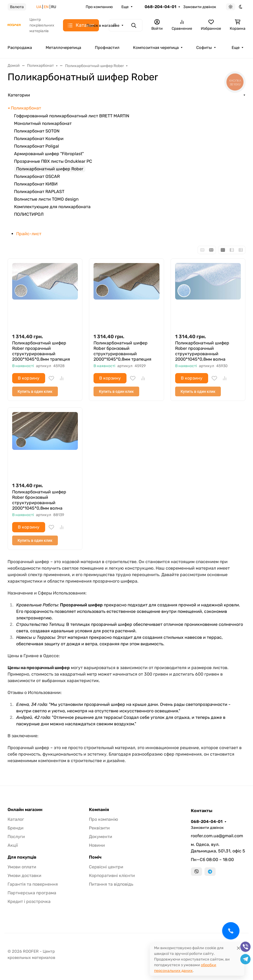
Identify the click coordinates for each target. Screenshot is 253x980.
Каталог (16, 819)
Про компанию (99, 7)
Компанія (99, 810)
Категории (19, 95)
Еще (125, 7)
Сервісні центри (106, 867)
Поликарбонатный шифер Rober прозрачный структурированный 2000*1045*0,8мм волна (202, 351)
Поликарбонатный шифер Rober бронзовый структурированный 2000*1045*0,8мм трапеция (122, 351)
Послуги (16, 837)
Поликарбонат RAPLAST (39, 192)
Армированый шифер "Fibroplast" (49, 154)
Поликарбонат (26, 108)
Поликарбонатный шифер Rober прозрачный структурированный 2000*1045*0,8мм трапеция (41, 351)
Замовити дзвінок (200, 7)
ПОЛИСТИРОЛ (29, 214)
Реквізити (99, 828)
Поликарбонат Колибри (39, 139)
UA (39, 7)
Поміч (95, 857)
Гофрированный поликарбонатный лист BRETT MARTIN (72, 116)
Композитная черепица (156, 48)
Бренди (16, 828)
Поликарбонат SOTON (37, 131)
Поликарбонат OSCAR (37, 176)
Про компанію (104, 819)
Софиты (204, 48)
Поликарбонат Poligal (36, 146)
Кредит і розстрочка (29, 901)
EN (46, 7)
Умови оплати (22, 867)
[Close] (239, 948)
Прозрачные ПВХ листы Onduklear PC (53, 161)
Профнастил (107, 48)
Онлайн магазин (25, 810)
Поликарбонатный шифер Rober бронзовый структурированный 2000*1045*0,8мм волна (39, 500)
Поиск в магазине (103, 26)
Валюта (17, 7)
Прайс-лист (29, 234)
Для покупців (22, 857)
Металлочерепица (63, 48)
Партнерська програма (32, 893)
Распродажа (20, 48)
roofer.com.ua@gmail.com (217, 836)
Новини (97, 845)
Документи (101, 837)
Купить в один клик (35, 391)
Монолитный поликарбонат (43, 123)
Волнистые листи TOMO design (46, 199)
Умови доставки (24, 876)
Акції (13, 845)
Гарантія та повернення (33, 884)
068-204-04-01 (160, 7)
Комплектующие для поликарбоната (52, 207)
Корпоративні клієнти (112, 876)
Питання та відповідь (111, 884)
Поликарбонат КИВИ (36, 184)
